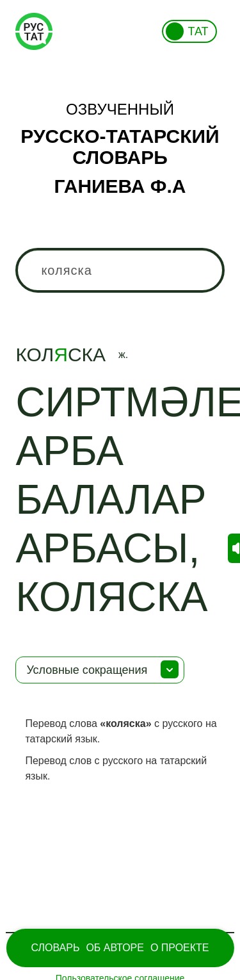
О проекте (180, 948)
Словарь (55, 948)
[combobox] (120, 270)
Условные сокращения (87, 670)
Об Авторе (115, 948)
